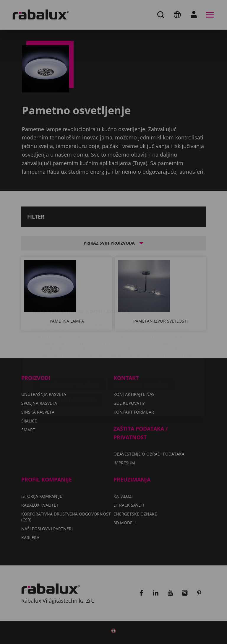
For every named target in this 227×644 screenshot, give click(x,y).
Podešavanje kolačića (69, 350)
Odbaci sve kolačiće (141, 350)
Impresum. (104, 333)
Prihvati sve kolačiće (68, 365)
